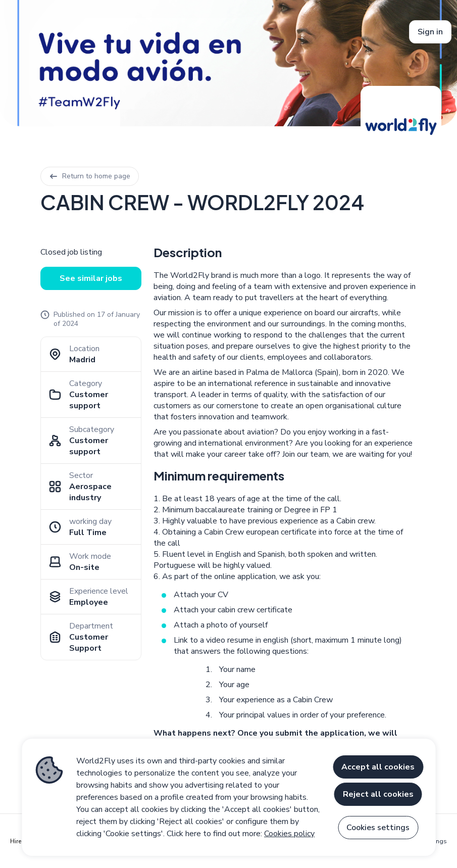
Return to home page (90, 176)
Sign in (430, 32)
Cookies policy (289, 834)
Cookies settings (378, 828)
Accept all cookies (378, 767)
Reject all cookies (378, 794)
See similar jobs (91, 278)
